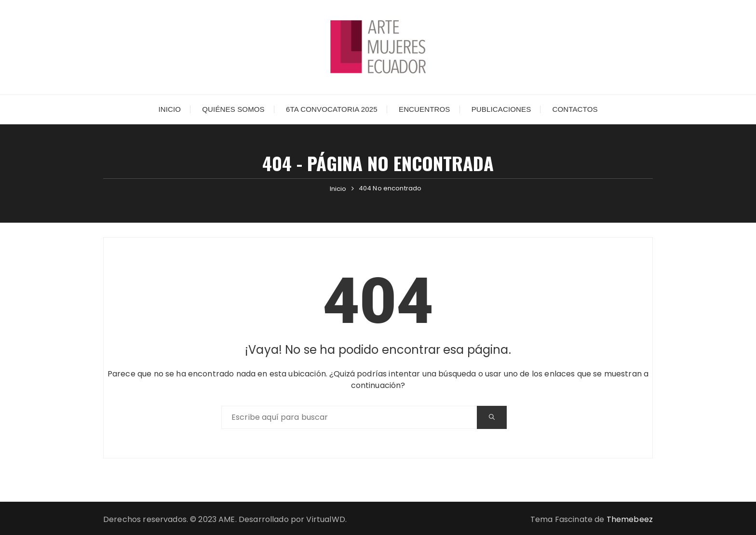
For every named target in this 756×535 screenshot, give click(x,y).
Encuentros (425, 109)
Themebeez (630, 519)
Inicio (169, 109)
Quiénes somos (233, 109)
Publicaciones (501, 109)
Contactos (575, 109)
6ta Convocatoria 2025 (332, 109)
